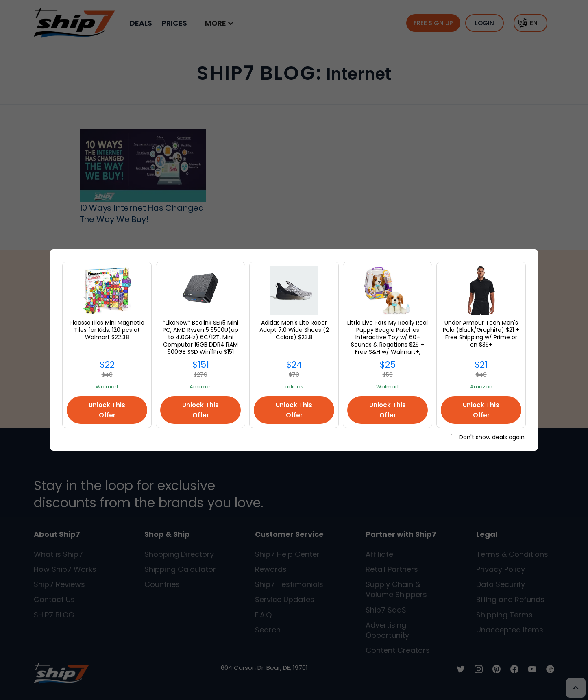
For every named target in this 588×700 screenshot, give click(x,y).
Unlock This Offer (107, 410)
